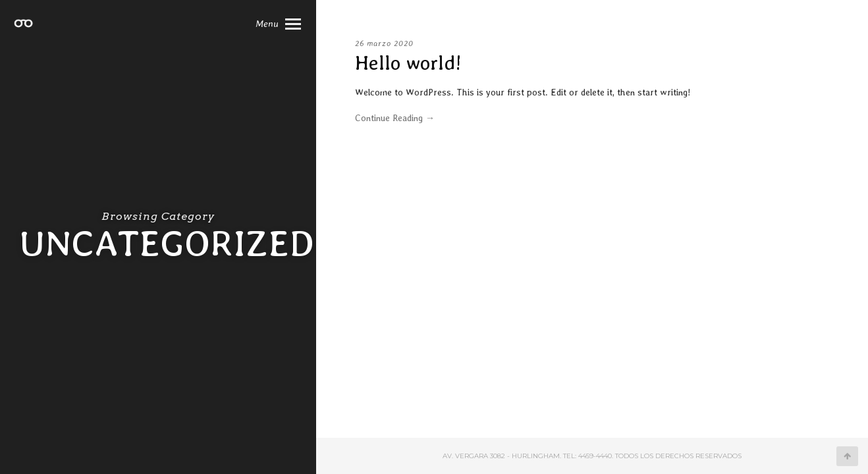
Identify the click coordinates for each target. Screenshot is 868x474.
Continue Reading (395, 118)
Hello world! (408, 63)
